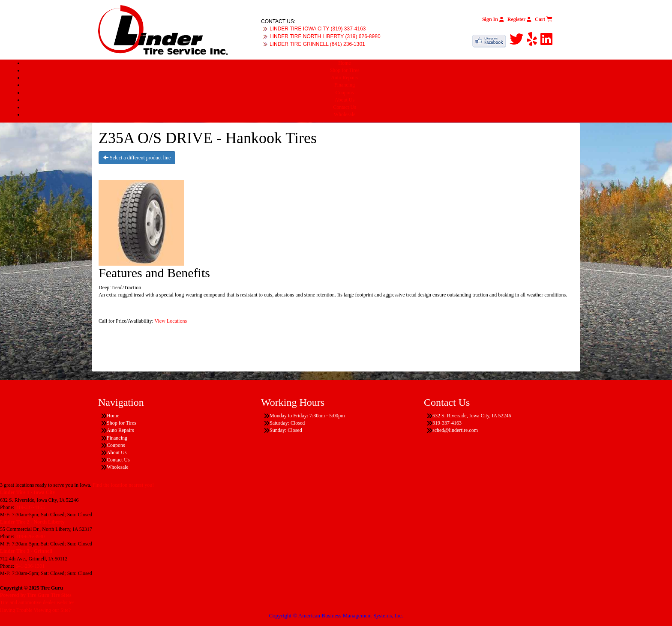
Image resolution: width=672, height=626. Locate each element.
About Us (345, 100)
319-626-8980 (30, 536)
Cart (544, 19)
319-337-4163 (30, 507)
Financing (345, 85)
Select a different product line (137, 158)
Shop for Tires (345, 70)
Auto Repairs (345, 78)
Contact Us (345, 107)
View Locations (171, 321)
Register (519, 19)
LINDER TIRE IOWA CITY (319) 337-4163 (318, 29)
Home (344, 63)
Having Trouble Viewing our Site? (35, 610)
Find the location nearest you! (123, 485)
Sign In (493, 19)
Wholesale (345, 114)
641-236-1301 (30, 566)
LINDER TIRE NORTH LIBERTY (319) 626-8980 (325, 36)
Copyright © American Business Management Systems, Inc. (336, 616)
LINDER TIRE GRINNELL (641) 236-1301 (317, 44)
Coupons (345, 93)
